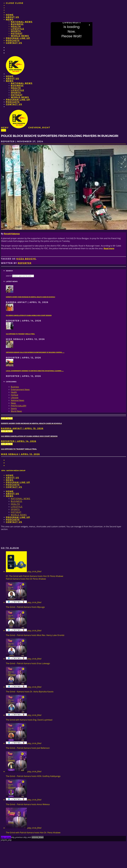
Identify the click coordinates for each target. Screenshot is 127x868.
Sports (16, 31)
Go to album (10, 548)
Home (10, 15)
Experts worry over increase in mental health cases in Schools (30, 297)
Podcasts (13, 41)
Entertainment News (20, 389)
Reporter (25, 263)
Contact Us (14, 43)
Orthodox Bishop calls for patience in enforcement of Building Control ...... (35, 352)
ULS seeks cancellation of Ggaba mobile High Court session (29, 315)
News (10, 20)
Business (17, 24)
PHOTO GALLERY (19, 406)
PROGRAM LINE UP (18, 38)
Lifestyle (17, 29)
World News (20, 36)
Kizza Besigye (26, 259)
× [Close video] (90, 25)
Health (16, 27)
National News (22, 22)
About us (12, 17)
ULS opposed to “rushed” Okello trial (20, 334)
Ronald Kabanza (12, 234)
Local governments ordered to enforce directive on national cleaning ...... (35, 371)
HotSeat (17, 34)
